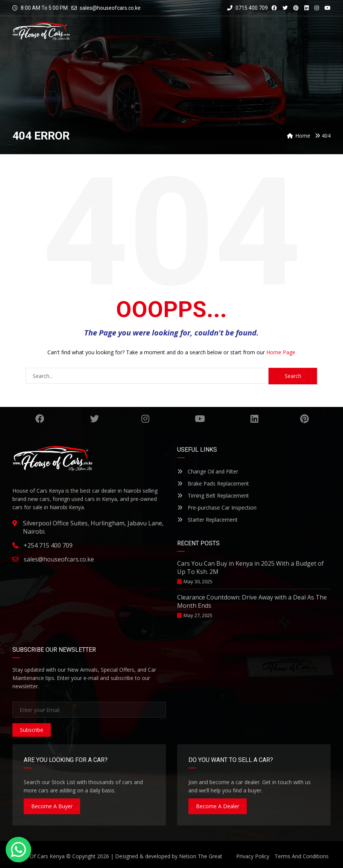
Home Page (281, 352)
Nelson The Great (201, 856)
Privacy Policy (253, 856)
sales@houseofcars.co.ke (110, 8)
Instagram (145, 419)
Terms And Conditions (302, 856)
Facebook (40, 419)
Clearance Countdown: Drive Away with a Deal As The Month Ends (252, 601)
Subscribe (32, 730)
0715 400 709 (247, 8)
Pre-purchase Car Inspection (217, 508)
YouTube (200, 419)
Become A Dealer (218, 806)
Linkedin (254, 419)
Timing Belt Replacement (213, 495)
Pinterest (304, 419)
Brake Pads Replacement (213, 483)
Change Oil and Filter (208, 471)
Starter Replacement (207, 520)
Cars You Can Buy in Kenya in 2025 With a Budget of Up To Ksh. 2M (250, 568)
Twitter (94, 419)
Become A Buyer (52, 806)
